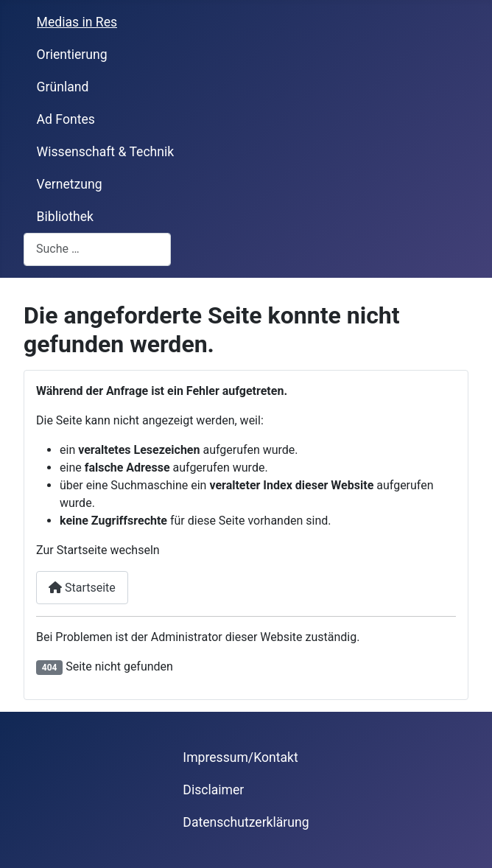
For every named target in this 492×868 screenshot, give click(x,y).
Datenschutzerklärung (246, 822)
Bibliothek (65, 217)
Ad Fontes (66, 119)
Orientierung (72, 55)
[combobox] (97, 249)
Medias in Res (77, 22)
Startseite (82, 588)
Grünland (63, 87)
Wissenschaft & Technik (106, 152)
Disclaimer (213, 790)
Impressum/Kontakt (240, 757)
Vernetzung (70, 184)
